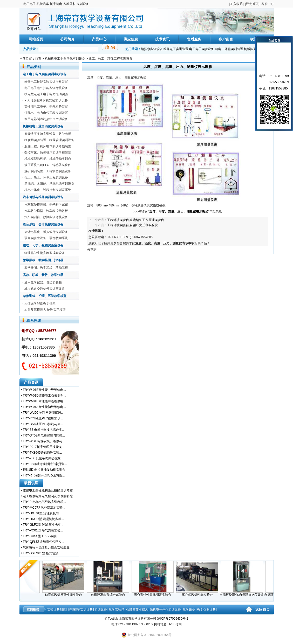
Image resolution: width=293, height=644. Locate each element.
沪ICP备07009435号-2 (173, 619)
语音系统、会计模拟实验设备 (43, 224)
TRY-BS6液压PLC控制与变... (43, 424)
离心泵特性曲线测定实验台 (155, 593)
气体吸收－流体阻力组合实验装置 (46, 548)
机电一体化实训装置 (229, 49)
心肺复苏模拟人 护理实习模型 (45, 310)
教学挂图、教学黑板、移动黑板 (46, 268)
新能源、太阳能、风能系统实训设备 (49, 184)
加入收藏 (236, 4)
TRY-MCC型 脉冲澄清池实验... (44, 508)
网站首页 (36, 39)
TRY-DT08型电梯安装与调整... (44, 435)
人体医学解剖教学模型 (40, 303)
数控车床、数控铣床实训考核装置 (48, 153)
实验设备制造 (57, 610)
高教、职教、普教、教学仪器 (43, 275)
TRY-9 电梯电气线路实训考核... (45, 502)
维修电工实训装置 (176, 49)
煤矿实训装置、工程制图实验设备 (48, 171)
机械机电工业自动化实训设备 (65, 59)
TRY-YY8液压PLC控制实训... (43, 418)
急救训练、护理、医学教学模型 (45, 296)
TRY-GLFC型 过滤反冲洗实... (43, 525)
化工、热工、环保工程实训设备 (111, 59)
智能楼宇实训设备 (80, 610)
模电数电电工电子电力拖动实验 (46, 94)
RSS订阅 (175, 624)
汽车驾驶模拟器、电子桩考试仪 (46, 205)
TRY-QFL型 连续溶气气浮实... (43, 542)
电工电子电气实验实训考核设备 (45, 74)
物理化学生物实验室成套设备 (45, 253)
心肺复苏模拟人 (137, 610)
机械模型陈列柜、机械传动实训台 (48, 159)
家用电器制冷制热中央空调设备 (46, 119)
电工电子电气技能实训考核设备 (46, 88)
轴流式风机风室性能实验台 (66, 593)
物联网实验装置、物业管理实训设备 (49, 140)
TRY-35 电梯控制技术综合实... (44, 430)
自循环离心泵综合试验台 (110, 593)
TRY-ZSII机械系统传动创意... (43, 458)
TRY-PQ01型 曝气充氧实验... (43, 530)
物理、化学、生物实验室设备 (43, 245)
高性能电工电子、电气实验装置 (46, 107)
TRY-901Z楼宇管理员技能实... (44, 447)
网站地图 (160, 624)
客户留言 (226, 39)
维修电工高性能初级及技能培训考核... (49, 490)
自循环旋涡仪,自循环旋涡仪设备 (244, 593)
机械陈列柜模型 (255, 49)
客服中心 (268, 4)
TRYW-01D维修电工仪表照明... (45, 396)
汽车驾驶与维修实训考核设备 (43, 197)
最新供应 (31, 483)
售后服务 (194, 39)
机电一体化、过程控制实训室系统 (48, 190)
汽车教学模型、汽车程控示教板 (46, 211)
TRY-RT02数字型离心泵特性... (44, 475)
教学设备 (189, 610)
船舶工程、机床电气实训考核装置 (48, 146)
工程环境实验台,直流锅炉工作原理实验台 (136, 220)
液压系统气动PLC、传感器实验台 (48, 165)
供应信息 (131, 39)
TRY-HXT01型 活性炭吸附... (42, 513)
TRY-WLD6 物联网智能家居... (43, 413)
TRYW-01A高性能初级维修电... (44, 407)
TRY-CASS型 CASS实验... (41, 536)
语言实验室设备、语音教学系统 (46, 238)
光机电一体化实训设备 (165, 610)
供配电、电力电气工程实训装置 (46, 113)
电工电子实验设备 (202, 49)
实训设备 (101, 610)
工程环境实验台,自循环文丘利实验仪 (132, 225)
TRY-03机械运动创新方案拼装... (45, 464)
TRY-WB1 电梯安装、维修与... (44, 441)
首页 (38, 59)
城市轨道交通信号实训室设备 (45, 289)
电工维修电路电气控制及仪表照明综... (49, 496)
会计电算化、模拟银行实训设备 (46, 232)
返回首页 (263, 610)
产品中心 (99, 39)
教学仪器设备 (206, 610)
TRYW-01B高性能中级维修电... (44, 390)
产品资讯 (31, 382)
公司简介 (67, 39)
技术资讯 (162, 39)
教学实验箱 (117, 610)
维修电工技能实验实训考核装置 (46, 82)
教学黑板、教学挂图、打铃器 (43, 260)
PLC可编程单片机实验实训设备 (46, 100)
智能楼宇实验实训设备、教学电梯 (48, 134)
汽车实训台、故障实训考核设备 (46, 217)
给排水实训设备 (152, 49)
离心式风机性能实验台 (200, 593)
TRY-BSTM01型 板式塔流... (42, 553)
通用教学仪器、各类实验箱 (43, 282)
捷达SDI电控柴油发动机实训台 (44, 470)
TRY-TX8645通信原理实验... (42, 453)
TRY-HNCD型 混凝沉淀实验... (43, 519)
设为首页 (252, 4)
